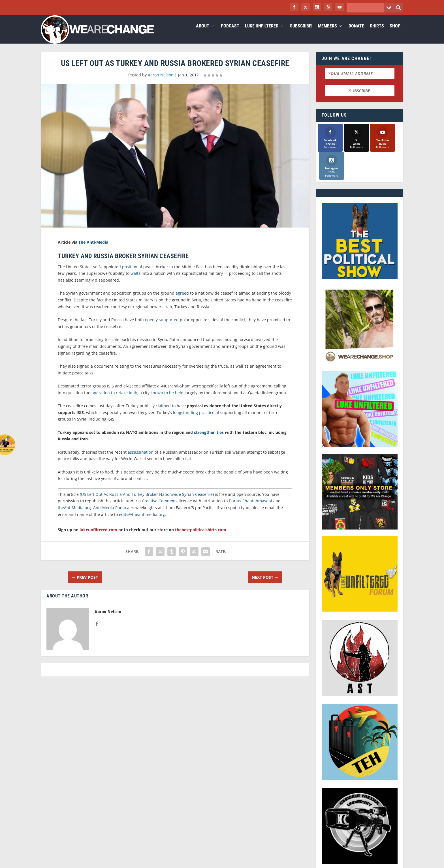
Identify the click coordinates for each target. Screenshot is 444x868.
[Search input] (367, 8)
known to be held (167, 399)
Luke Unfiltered (262, 33)
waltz (135, 280)
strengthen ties (209, 439)
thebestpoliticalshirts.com (201, 536)
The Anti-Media (93, 249)
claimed (163, 412)
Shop (395, 33)
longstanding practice (194, 419)
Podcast (230, 33)
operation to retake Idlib (114, 399)
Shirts (377, 33)
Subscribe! (301, 33)
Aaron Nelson (161, 82)
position (130, 274)
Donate (356, 33)
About (203, 33)
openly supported (162, 326)
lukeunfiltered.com (98, 536)
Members (327, 33)
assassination (141, 459)
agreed (182, 300)
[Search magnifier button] (398, 8)
